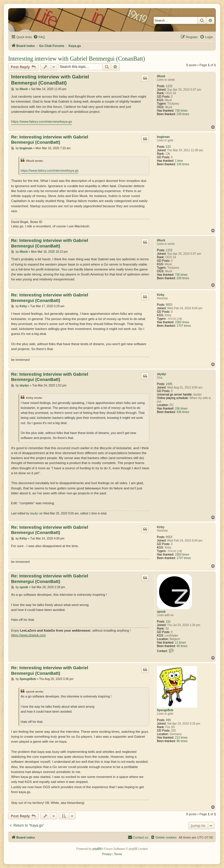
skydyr (162, 374)
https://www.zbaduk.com (28, 635)
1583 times (182, 322)
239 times (183, 114)
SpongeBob (165, 710)
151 (168, 622)
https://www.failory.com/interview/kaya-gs (42, 122)
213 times (181, 738)
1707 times (184, 326)
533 (168, 147)
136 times (183, 164)
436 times (183, 412)
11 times (181, 643)
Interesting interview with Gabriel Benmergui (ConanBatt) (77, 59)
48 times (182, 646)
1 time (179, 161)
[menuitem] (39, 37)
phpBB (97, 849)
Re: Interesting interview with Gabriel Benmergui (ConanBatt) (50, 140)
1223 (169, 86)
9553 (169, 305)
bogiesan (163, 137)
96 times (182, 741)
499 (168, 720)
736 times (181, 111)
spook (161, 612)
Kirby (161, 295)
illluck (161, 76)
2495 (169, 384)
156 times (181, 408)
